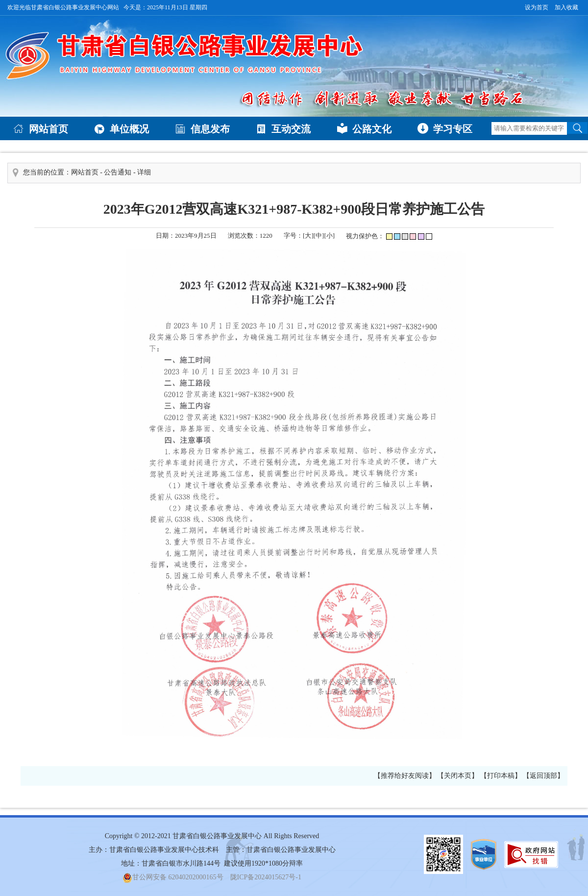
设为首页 (537, 7)
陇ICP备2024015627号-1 (266, 877)
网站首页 (41, 128)
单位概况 (122, 128)
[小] (329, 236)
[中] (319, 236)
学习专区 (445, 128)
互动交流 (283, 128)
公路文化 (364, 128)
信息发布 (202, 128)
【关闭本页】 (458, 776)
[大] (308, 236)
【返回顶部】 (543, 776)
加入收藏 (566, 7)
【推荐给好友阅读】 (405, 776)
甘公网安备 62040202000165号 (173, 877)
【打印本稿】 (501, 776)
